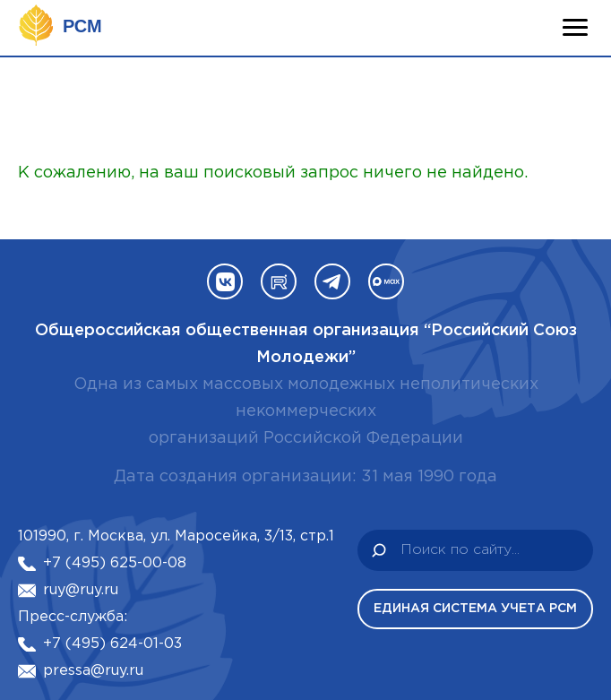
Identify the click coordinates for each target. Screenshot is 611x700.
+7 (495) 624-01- (103, 644)
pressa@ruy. (86, 671)
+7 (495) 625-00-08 (115, 563)
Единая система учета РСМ (475, 609)
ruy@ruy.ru (81, 590)
